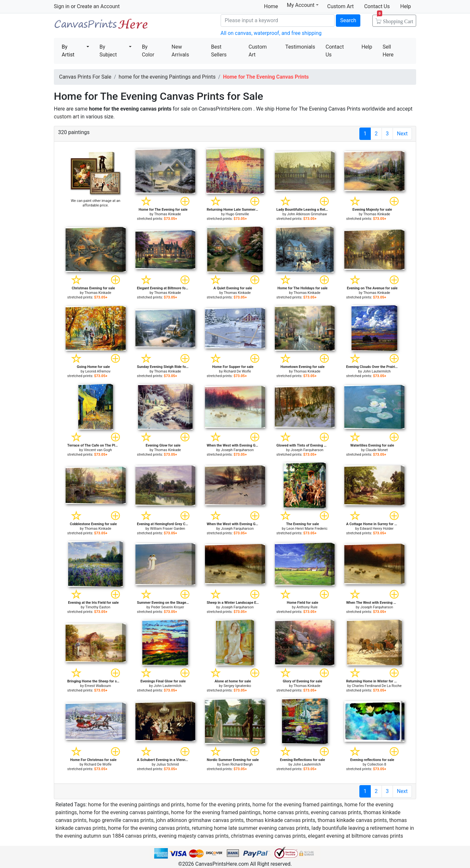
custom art (66, 117)
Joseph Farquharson (237, 450)
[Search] (278, 21)
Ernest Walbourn (98, 686)
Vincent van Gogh (98, 450)
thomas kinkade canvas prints (280, 820)
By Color (148, 51)
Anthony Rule (307, 607)
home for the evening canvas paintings (124, 812)
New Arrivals (180, 51)
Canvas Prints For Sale (101, 26)
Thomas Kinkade (167, 214)
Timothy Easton (98, 607)
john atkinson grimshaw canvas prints (200, 820)
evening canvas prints (336, 812)
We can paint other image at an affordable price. (96, 203)
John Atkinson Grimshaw (307, 214)
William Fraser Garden (168, 529)
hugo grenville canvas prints (121, 820)
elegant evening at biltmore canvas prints (356, 836)
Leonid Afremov (98, 371)
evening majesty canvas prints (194, 836)
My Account (303, 5)
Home (271, 6)
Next (402, 134)
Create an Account (98, 6)
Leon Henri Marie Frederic (307, 529)
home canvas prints (286, 812)
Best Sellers (219, 51)
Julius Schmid (168, 764)
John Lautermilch (377, 371)
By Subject (108, 51)
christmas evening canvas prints (268, 836)
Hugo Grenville (237, 214)
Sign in (62, 6)
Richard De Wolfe (237, 371)
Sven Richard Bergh (237, 764)
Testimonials (300, 47)
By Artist (68, 51)
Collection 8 (377, 764)
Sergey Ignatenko (237, 686)
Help (406, 6)
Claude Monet (377, 450)
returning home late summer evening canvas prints (251, 828)
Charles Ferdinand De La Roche (377, 686)
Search (348, 20)
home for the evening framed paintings (297, 805)
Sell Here (388, 51)
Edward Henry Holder (377, 529)
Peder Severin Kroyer (168, 607)
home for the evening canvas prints (149, 828)
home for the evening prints (219, 805)
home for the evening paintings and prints (136, 805)
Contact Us (377, 6)
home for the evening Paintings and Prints (167, 77)
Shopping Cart (395, 19)
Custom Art (341, 6)
